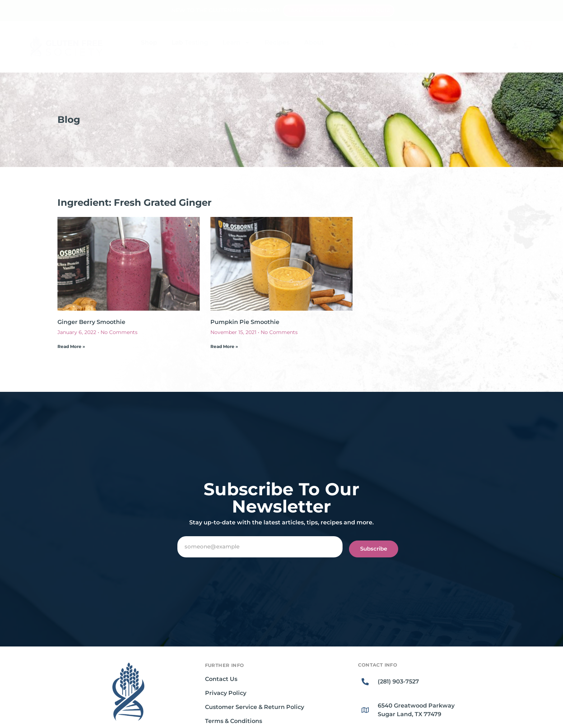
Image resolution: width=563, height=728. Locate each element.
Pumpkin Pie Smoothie (245, 322)
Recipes (277, 42)
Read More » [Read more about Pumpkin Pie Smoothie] (224, 346)
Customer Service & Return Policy (255, 707)
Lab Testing (190, 42)
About (314, 42)
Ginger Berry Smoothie (91, 322)
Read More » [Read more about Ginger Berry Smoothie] (71, 346)
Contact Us (221, 679)
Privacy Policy (226, 693)
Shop (149, 42)
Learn (236, 43)
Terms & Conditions (234, 721)
